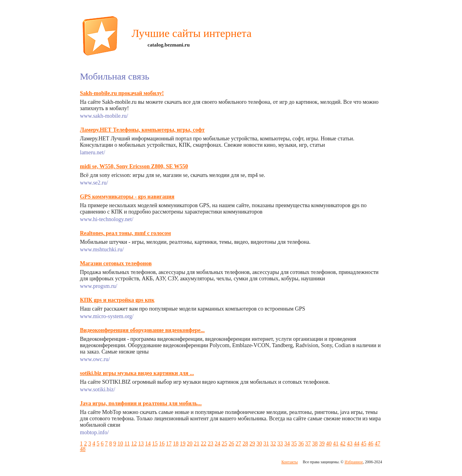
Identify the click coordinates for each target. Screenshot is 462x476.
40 (329, 444)
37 (308, 444)
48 (83, 449)
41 (336, 444)
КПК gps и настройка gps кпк (117, 300)
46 (371, 444)
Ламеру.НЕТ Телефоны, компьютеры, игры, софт (142, 130)
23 (210, 444)
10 (120, 444)
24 (217, 444)
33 (280, 444)
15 (155, 444)
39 (322, 444)
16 (162, 444)
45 (363, 444)
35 (294, 444)
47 (377, 444)
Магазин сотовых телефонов (116, 263)
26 (231, 444)
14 (148, 444)
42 (343, 444)
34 (287, 444)
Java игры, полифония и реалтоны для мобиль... (141, 403)
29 (252, 444)
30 (259, 444)
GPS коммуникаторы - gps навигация (127, 197)
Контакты (290, 462)
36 (301, 444)
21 (196, 444)
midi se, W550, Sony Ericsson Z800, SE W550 (134, 166)
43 (349, 444)
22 (204, 444)
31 (266, 444)
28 (245, 444)
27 (238, 444)
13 (141, 444)
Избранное (354, 462)
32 (273, 444)
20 (190, 444)
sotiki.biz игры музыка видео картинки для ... (137, 373)
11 (127, 444)
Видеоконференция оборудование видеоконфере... (142, 330)
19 (182, 444)
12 (134, 444)
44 (357, 444)
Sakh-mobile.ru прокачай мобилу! (122, 93)
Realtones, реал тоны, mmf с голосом (125, 233)
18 (176, 444)
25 (224, 444)
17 (169, 444)
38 (315, 444)
